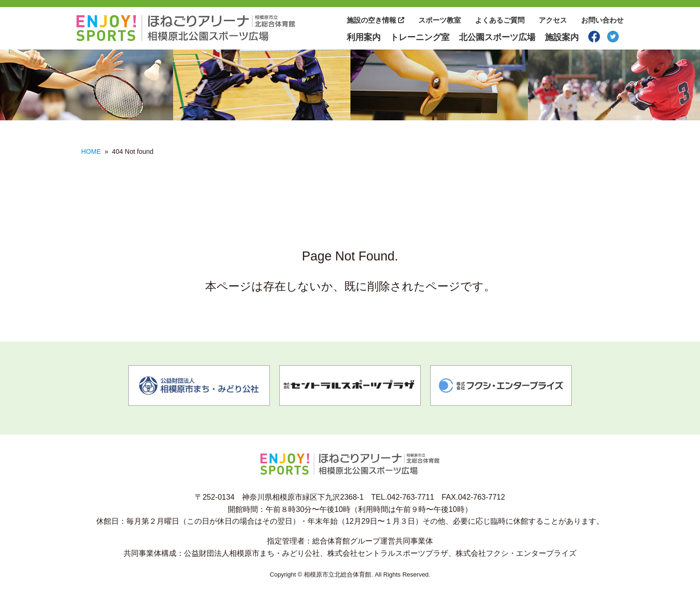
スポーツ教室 (440, 20)
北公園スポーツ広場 (497, 37)
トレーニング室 (420, 37)
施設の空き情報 (375, 20)
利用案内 (364, 37)
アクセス (553, 20)
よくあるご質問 (500, 20)
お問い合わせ (602, 20)
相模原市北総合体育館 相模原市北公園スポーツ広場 (186, 28)
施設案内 (562, 37)
